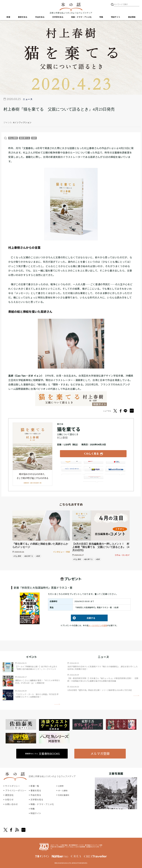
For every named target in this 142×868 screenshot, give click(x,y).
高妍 (34, 138)
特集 (101, 17)
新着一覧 (35, 786)
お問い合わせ (11, 804)
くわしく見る (91, 453)
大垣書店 (93, 479)
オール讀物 (63, 790)
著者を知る (23, 17)
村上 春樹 (13, 138)
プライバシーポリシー (16, 790)
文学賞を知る (58, 17)
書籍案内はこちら (43, 753)
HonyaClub (115, 471)
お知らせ (9, 799)
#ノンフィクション (22, 122)
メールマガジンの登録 (98, 625)
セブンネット (115, 464)
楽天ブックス (93, 464)
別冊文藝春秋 (64, 795)
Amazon (71, 464)
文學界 (61, 786)
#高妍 (38, 556)
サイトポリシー (13, 786)
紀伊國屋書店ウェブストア (71, 471)
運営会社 (9, 795)
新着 (8, 17)
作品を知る (40, 17)
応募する (83, 617)
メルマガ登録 (100, 753)
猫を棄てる (25, 138)
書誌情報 (132, 17)
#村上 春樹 (17, 556)
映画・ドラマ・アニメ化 (81, 17)
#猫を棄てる (29, 556)
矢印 (57, 704)
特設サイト (116, 17)
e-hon (93, 471)
